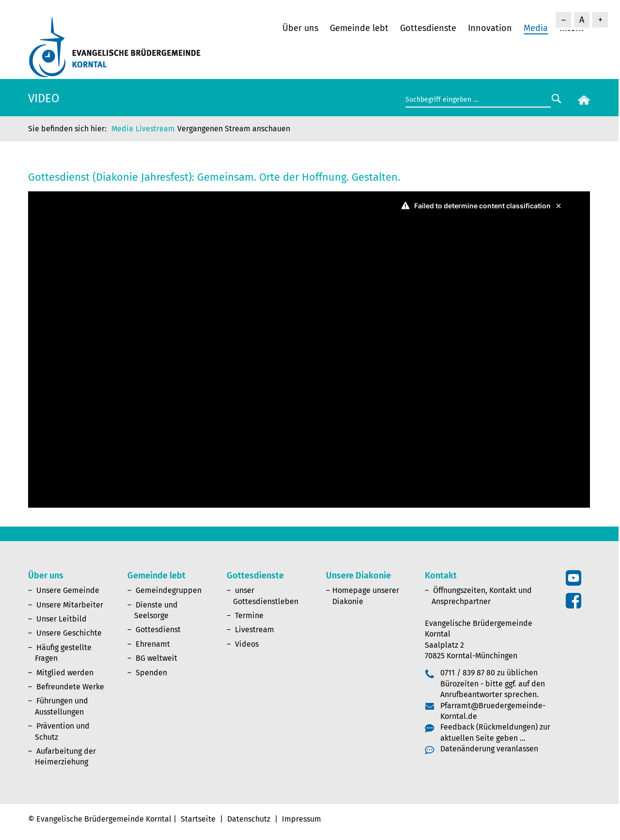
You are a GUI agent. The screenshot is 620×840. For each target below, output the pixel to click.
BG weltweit (156, 658)
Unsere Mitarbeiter (70, 605)
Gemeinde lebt (359, 28)
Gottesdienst (158, 630)
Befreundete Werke (70, 687)
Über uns (300, 28)
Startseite (198, 819)
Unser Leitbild (62, 619)
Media (536, 28)
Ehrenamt (153, 644)
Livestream (155, 129)
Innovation (490, 28)
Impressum (302, 819)
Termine (249, 615)
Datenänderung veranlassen (489, 749)
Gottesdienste (428, 28)
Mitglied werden (65, 673)
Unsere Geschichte (69, 633)
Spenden (151, 673)
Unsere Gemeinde (68, 590)
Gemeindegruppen (169, 590)
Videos (247, 644)
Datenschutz (249, 819)
